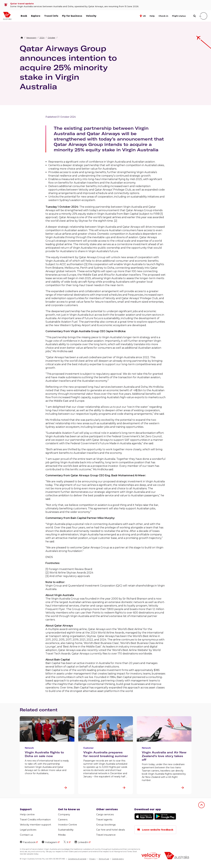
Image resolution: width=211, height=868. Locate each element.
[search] (194, 16)
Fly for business (72, 16)
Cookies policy (118, 859)
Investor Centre (67, 825)
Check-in (163, 16)
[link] (105, 5)
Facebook (28, 842)
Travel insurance (106, 835)
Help (152, 16)
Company (64, 814)
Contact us (26, 835)
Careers (63, 819)
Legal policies (28, 830)
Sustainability (66, 830)
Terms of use (104, 859)
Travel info (51, 16)
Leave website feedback (155, 830)
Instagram (50, 842)
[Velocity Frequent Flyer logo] (151, 856)
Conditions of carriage (77, 859)
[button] (143, 16)
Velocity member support (35, 825)
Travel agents (104, 819)
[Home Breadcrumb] (22, 38)
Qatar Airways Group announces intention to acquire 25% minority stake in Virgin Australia (68, 67)
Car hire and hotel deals (111, 830)
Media (62, 835)
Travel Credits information (35, 819)
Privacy (92, 859)
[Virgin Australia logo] (177, 856)
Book (24, 16)
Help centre (27, 814)
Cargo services (105, 814)
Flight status (179, 16)
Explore (36, 16)
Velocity (91, 16)
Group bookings (106, 825)
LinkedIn (81, 842)
